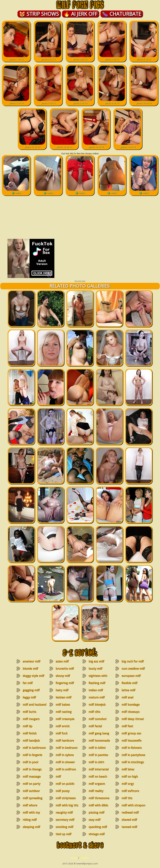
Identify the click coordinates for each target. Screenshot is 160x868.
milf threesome (99, 798)
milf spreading (32, 798)
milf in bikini (97, 748)
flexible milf (129, 683)
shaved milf (129, 820)
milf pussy (62, 791)
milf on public (65, 784)
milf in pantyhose (133, 755)
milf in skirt (96, 762)
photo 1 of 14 (16, 58)
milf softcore (130, 791)
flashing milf (97, 683)
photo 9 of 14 (112, 102)
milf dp (27, 726)
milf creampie (65, 719)
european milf (131, 676)
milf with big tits (67, 805)
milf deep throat (133, 719)
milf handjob (31, 740)
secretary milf (65, 820)
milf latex (128, 769)
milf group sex (131, 733)
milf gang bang (99, 733)
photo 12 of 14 (64, 145)
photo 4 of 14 (112, 58)
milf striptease (65, 798)
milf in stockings (133, 762)
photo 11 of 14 (32, 145)
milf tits (127, 798)
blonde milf (30, 668)
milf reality (96, 791)
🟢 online (16, 191)
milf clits (94, 712)
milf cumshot (97, 719)
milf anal (127, 697)
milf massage (31, 776)
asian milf (62, 661)
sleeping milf (31, 827)
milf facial (95, 726)
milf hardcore (65, 740)
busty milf (95, 668)
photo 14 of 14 (128, 145)
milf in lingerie (32, 755)
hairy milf (62, 690)
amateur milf (31, 661)
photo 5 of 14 (144, 58)
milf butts (29, 712)
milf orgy (127, 784)
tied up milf (63, 834)
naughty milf (64, 812)
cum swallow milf (133, 668)
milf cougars (31, 719)
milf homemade (99, 740)
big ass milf (96, 661)
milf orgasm (97, 784)
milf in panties (98, 755)
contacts (84, 858)
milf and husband (34, 704)
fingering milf (65, 683)
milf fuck (61, 733)
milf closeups (130, 712)
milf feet (127, 726)
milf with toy (31, 812)
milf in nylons (65, 755)
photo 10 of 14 (144, 102)
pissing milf (96, 812)
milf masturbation (63, 778)
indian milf (96, 690)
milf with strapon (133, 805)
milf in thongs (32, 769)
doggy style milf (33, 676)
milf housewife (131, 740)
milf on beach (98, 776)
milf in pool (30, 762)
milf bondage (130, 704)
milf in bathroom (34, 748)
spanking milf (98, 827)
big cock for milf (132, 661)
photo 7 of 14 (48, 102)
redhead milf (130, 812)
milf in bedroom (66, 748)
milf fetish (29, 733)
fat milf (27, 683)
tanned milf (129, 827)
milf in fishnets (131, 748)
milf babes (63, 704)
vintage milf (96, 834)
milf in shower (65, 762)
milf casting (63, 712)
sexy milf (94, 820)
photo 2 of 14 (48, 58)
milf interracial (98, 769)
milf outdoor (31, 791)
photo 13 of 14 (96, 145)
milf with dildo (98, 805)
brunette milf (65, 668)
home (74, 858)
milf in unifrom (66, 769)
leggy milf (29, 697)
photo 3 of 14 (80, 58)
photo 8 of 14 (80, 102)
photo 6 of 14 (16, 102)
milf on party (31, 784)
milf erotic (62, 726)
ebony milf (63, 676)
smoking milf (64, 827)
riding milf (30, 820)
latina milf (128, 690)
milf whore (30, 805)
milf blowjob (97, 704)
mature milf (96, 697)
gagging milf (31, 690)
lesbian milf (63, 697)
